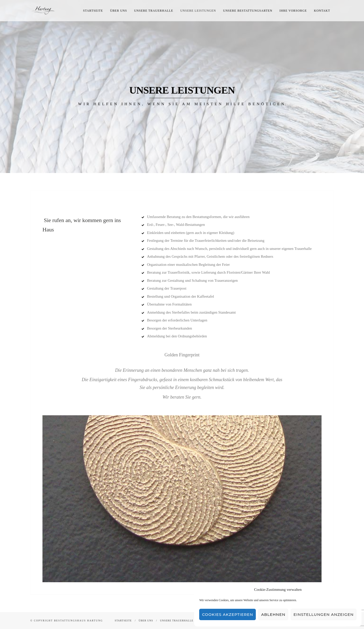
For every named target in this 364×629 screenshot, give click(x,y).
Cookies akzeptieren (227, 614)
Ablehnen (273, 614)
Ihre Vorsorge (293, 11)
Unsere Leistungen (198, 11)
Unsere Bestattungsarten (248, 11)
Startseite (93, 11)
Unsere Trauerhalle (154, 11)
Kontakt (322, 11)
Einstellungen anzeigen (324, 614)
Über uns (118, 11)
